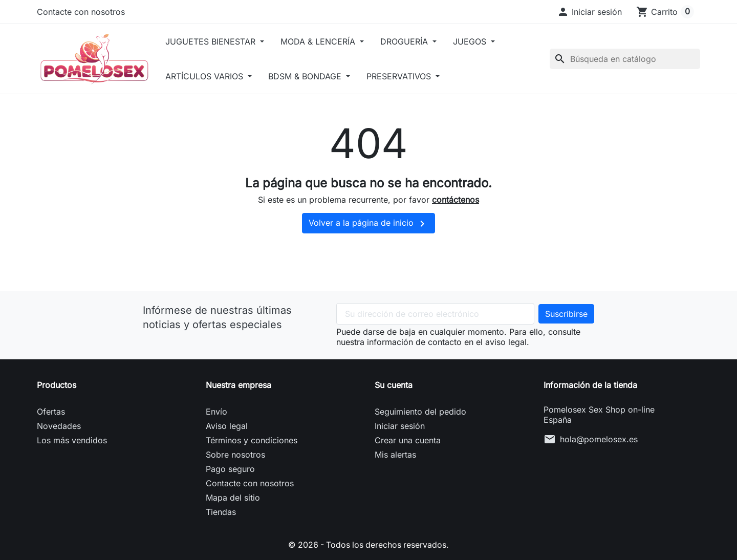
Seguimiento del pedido (420, 412)
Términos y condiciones (252, 440)
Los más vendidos (72, 440)
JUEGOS (474, 41)
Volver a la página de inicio (368, 224)
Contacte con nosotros (81, 12)
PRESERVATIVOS (404, 76)
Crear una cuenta (408, 440)
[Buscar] (625, 59)
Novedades (59, 426)
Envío (216, 412)
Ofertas (51, 412)
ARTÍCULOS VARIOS (209, 76)
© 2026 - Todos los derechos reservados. (368, 545)
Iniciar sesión (400, 426)
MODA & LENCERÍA (323, 41)
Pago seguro (230, 469)
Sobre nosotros (235, 455)
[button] (589, 12)
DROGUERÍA (409, 41)
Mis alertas (395, 455)
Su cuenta (394, 385)
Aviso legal (227, 426)
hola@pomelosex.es (599, 439)
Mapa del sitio (233, 498)
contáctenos (456, 200)
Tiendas (221, 512)
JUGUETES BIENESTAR (215, 41)
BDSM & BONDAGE (310, 76)
